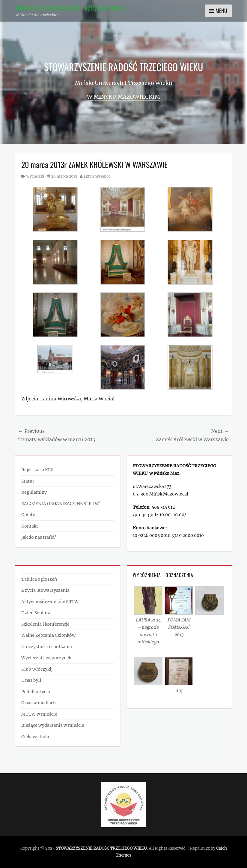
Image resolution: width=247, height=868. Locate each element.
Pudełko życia (36, 692)
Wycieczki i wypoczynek (46, 658)
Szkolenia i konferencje (45, 624)
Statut (28, 481)
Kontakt (30, 526)
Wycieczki (35, 176)
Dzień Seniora (36, 613)
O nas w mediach (39, 703)
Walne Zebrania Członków (48, 635)
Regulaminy (34, 492)
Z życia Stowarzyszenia (45, 590)
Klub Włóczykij (37, 669)
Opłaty (28, 515)
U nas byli (31, 680)
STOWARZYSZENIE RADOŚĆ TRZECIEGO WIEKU (71, 8)
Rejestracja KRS (37, 470)
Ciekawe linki (35, 737)
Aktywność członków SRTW (50, 602)
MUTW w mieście (39, 714)
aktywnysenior (97, 176)
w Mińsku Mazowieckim (123, 97)
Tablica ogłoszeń (39, 579)
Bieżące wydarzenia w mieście (53, 725)
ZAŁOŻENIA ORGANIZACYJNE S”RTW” (61, 504)
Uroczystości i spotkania (47, 647)
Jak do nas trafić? (39, 537)
